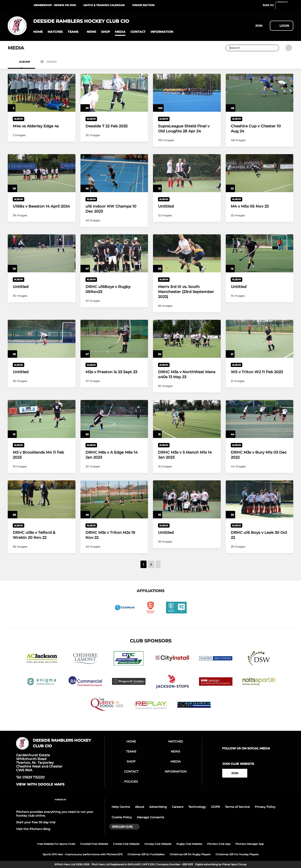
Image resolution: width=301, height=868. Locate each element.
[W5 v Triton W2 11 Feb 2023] (260, 339)
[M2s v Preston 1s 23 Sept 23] (114, 339)
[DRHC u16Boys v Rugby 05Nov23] (114, 253)
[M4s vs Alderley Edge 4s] (42, 93)
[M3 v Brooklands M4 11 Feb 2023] (42, 419)
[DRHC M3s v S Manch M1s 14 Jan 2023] (187, 419)
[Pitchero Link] (285, 7)
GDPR (215, 807)
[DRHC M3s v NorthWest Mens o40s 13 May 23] (187, 339)
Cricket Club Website (126, 844)
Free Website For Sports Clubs (56, 844)
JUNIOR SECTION (143, 5)
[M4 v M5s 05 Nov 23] (260, 173)
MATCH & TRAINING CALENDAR (104, 5)
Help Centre (121, 807)
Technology (197, 807)
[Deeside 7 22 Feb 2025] (114, 93)
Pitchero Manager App (250, 844)
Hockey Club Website (158, 844)
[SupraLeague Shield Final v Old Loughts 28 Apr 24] (187, 93)
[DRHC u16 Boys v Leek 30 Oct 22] (260, 499)
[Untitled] (187, 173)
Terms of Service (237, 807)
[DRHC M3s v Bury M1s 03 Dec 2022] (260, 419)
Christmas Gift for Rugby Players (190, 854)
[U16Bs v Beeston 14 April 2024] (42, 173)
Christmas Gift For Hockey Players (237, 854)
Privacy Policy (265, 807)
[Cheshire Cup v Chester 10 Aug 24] (260, 93)
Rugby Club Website (189, 844)
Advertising (158, 807)
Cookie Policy (122, 817)
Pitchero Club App (219, 844)
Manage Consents (150, 817)
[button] (38, 32)
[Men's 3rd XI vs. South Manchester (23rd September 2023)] (187, 253)
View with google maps (40, 784)
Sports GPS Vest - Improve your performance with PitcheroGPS (83, 854)
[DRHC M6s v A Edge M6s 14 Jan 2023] (114, 419)
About (140, 807)
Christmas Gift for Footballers (146, 854)
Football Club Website (94, 844)
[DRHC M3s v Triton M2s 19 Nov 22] (114, 499)
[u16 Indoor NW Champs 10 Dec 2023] (114, 173)
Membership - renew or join (55, 5)
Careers (178, 807)
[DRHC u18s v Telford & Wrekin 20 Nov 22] (42, 499)
